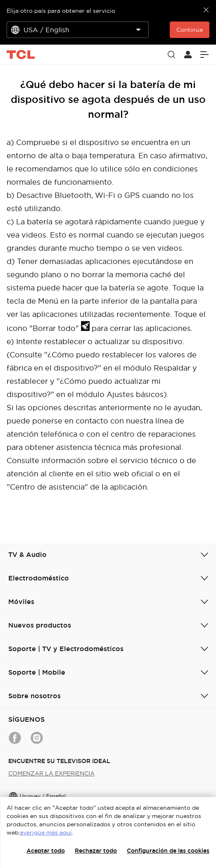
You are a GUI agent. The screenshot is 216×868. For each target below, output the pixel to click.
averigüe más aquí (46, 832)
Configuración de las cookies (168, 851)
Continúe (190, 30)
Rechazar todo (96, 851)
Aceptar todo (46, 851)
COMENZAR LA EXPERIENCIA (51, 773)
